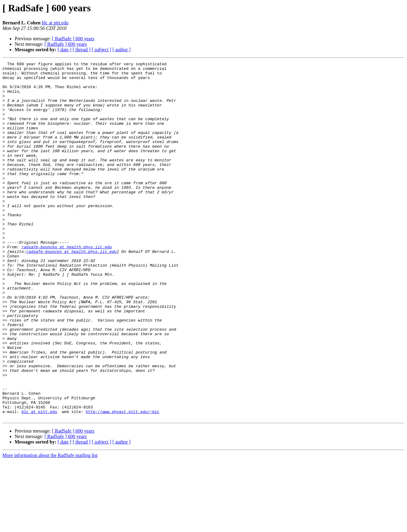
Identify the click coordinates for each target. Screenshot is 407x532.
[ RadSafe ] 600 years (73, 39)
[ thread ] (82, 50)
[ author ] (122, 50)
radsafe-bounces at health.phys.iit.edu (66, 284)
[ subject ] (102, 50)
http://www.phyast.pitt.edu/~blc (123, 482)
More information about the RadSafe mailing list (50, 527)
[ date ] (64, 50)
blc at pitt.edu (55, 23)
